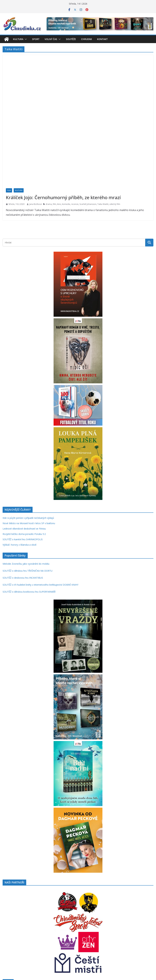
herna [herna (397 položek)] (111, 934)
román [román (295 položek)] (88, 951)
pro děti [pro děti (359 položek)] (18, 951)
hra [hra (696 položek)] (135, 934)
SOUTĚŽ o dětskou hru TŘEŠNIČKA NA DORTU (28, 513)
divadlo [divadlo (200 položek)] (68, 935)
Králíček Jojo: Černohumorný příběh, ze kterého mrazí (63, 139)
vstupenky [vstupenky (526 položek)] (142, 951)
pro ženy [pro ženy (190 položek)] (27, 951)
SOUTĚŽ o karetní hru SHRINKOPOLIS (23, 481)
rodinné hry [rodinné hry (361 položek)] (77, 951)
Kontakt (102, 39)
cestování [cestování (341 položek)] (20, 934)
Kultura (18, 39)
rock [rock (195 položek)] (56, 951)
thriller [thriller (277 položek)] (120, 951)
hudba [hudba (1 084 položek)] (14, 942)
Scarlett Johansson (88, 146)
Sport (36, 39)
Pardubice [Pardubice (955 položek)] (138, 942)
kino (59, 146)
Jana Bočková (35, 146)
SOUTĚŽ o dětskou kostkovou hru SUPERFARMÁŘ (29, 534)
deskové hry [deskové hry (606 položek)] (55, 934)
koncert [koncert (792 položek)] (83, 942)
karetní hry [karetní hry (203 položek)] (41, 943)
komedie (66, 146)
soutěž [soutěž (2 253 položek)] (100, 950)
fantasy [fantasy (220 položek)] (80, 935)
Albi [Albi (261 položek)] (4, 935)
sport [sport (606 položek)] (112, 951)
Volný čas (51, 39)
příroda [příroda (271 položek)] (35, 951)
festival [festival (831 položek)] (90, 934)
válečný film (115, 146)
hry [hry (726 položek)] (5, 942)
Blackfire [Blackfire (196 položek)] (11, 935)
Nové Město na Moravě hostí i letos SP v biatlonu (29, 465)
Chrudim (86, 39)
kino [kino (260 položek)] (54, 943)
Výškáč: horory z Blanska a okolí (19, 487)
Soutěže (71, 39)
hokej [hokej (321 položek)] (129, 934)
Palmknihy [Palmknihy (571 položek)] (121, 942)
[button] (25, 39)
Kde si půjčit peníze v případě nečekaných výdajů (28, 460)
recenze (75, 146)
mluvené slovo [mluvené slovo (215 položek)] (106, 943)
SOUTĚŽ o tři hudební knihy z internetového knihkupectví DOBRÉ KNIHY (40, 527)
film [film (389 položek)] (99, 934)
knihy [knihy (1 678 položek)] (71, 942)
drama (49, 146)
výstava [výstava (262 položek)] (7, 958)
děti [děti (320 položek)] (74, 934)
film (54, 146)
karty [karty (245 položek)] (49, 943)
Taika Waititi (103, 146)
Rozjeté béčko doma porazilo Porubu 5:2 (24, 476)
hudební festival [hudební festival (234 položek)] (28, 943)
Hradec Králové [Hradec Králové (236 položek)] (146, 935)
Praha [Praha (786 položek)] (7, 950)
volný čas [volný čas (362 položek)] (129, 951)
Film (9, 132)
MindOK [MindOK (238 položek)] (94, 943)
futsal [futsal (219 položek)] (104, 935)
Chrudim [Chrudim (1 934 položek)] (36, 934)
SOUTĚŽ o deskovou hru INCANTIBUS (23, 520)
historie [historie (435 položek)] (121, 934)
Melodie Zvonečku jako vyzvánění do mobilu (26, 506)
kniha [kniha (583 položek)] (60, 942)
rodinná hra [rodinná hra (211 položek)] (64, 951)
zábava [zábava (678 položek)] (16, 957)
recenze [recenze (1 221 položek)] (46, 950)
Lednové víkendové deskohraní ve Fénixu (24, 471)
